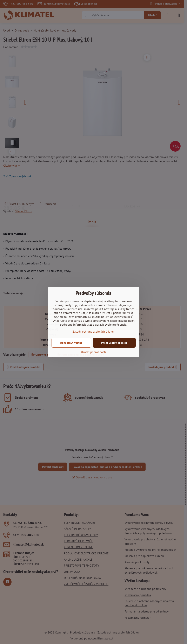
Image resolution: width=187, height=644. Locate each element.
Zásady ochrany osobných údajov (93, 332)
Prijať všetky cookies (114, 343)
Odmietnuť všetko (71, 343)
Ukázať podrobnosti (93, 352)
